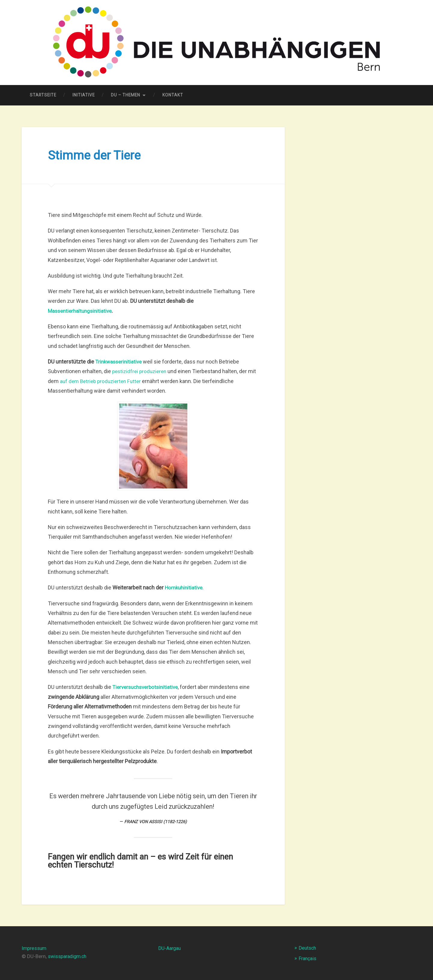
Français (308, 958)
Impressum (35, 948)
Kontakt (173, 95)
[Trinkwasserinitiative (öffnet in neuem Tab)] (120, 362)
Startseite (43, 95)
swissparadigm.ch (69, 957)
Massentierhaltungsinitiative (82, 311)
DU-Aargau (170, 948)
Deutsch (308, 948)
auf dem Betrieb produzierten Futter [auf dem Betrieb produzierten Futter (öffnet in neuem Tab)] (112, 381)
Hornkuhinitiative (185, 588)
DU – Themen (126, 95)
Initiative (84, 95)
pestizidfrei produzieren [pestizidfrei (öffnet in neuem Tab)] (141, 371)
